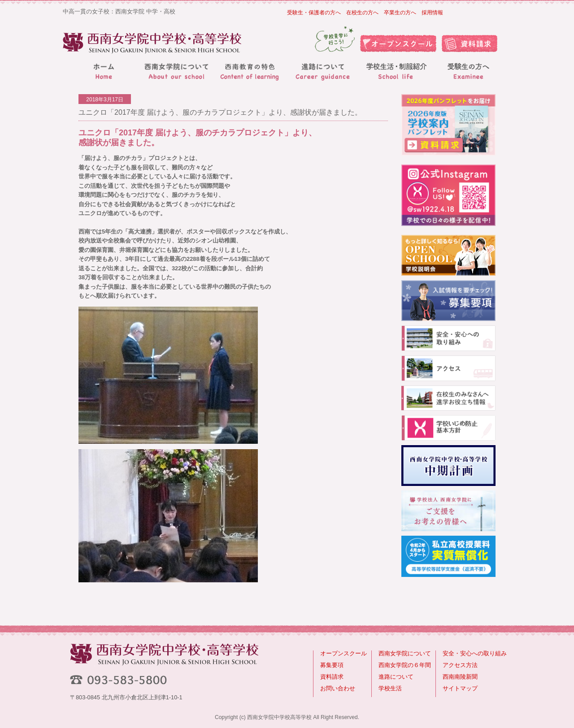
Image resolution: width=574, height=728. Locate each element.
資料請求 (332, 677)
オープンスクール (344, 653)
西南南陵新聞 (460, 677)
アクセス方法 (460, 665)
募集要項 (332, 665)
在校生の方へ (362, 13)
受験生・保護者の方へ (314, 13)
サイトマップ (460, 688)
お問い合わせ (338, 688)
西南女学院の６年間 (405, 665)
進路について (396, 677)
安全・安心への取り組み (475, 653)
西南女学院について (405, 653)
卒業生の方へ (400, 13)
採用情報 (432, 13)
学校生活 (390, 688)
